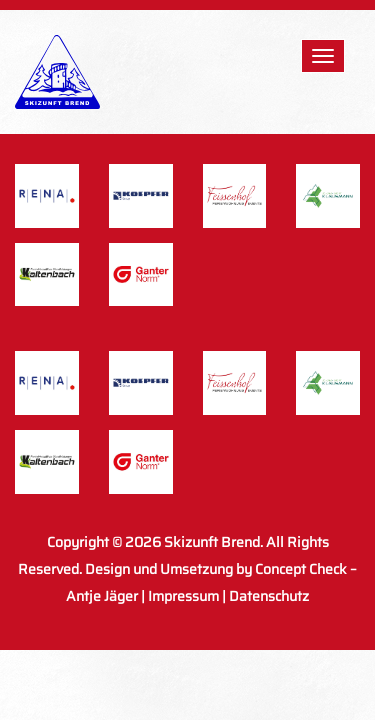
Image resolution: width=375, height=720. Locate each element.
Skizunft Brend (212, 542)
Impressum (183, 596)
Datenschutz (269, 596)
